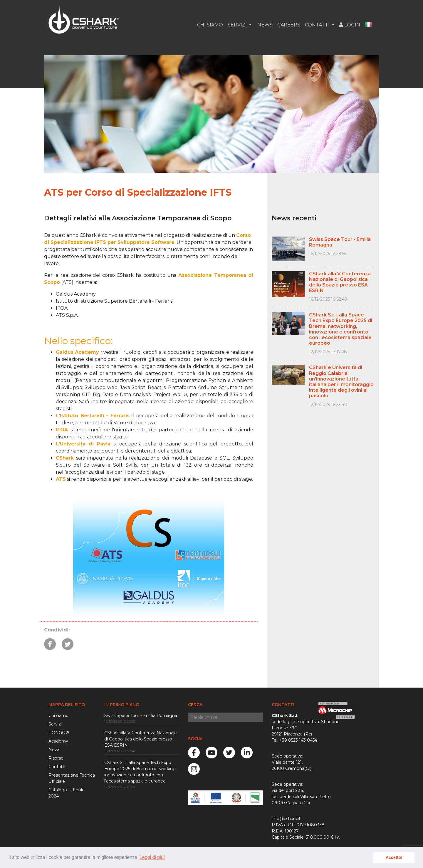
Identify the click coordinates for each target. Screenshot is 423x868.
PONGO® (59, 733)
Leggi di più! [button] (152, 857)
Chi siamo (210, 25)
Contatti (57, 767)
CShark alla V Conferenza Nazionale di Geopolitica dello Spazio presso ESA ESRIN (141, 739)
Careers (289, 25)
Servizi (55, 724)
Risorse (56, 758)
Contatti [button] (318, 25)
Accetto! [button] (394, 857)
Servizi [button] (238, 25)
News (264, 25)
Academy (58, 741)
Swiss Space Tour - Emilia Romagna (141, 715)
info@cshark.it (286, 819)
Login (350, 25)
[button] (369, 25)
